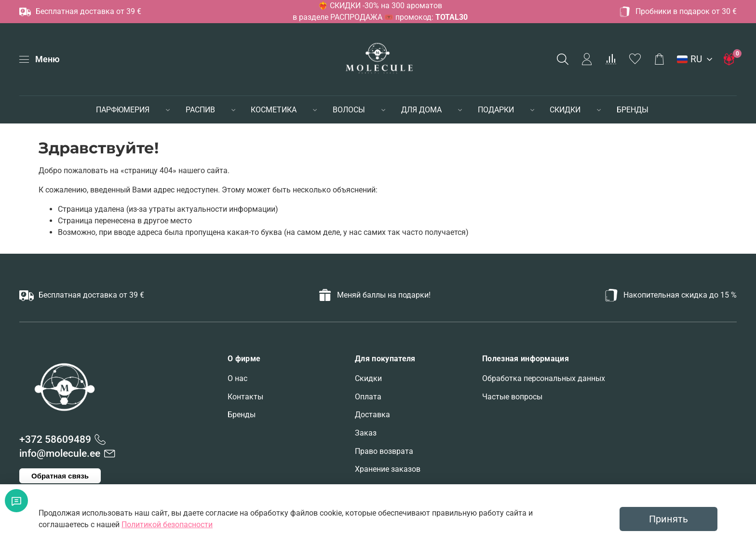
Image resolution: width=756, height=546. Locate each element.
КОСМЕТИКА (274, 110)
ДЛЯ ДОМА (421, 110)
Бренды (242, 415)
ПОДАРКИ (496, 110)
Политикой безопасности (167, 525)
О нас (237, 378)
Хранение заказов (388, 469)
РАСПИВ (200, 110)
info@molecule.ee (60, 453)
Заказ (366, 433)
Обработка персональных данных (544, 378)
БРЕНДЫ (633, 110)
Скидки (368, 378)
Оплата (368, 397)
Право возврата (384, 451)
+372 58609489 (55, 439)
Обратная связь (60, 476)
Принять (668, 519)
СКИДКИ (565, 110)
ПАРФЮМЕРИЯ (123, 110)
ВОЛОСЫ (349, 110)
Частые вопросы (512, 397)
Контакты (245, 397)
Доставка (372, 415)
